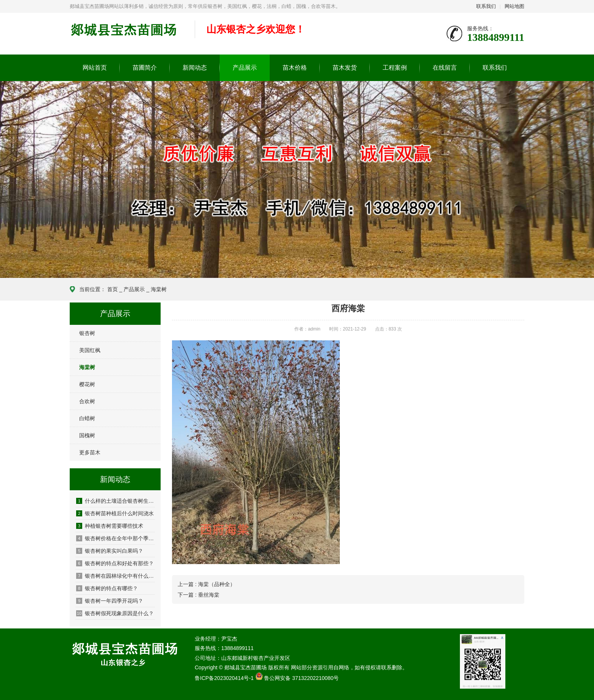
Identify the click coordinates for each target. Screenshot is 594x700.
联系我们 (486, 6)
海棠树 (159, 289)
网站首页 (95, 68)
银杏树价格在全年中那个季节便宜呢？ (116, 538)
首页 (113, 289)
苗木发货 (345, 68)
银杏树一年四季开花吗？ (110, 601)
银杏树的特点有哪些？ (107, 588)
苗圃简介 (145, 68)
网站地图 (514, 6)
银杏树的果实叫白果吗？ (110, 551)
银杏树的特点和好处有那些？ (115, 563)
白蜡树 (87, 418)
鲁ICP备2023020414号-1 (224, 678)
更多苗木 (90, 452)
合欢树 (87, 401)
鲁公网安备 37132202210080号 (301, 678)
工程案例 (395, 68)
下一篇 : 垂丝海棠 (199, 595)
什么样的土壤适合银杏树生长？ (116, 501)
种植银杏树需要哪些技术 (110, 526)
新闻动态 (195, 68)
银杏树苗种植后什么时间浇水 (115, 513)
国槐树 (87, 435)
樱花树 (87, 384)
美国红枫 (90, 350)
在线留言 (445, 68)
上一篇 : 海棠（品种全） (206, 584)
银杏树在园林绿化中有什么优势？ (116, 576)
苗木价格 (295, 68)
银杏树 (87, 333)
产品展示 (245, 68)
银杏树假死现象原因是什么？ (115, 613)
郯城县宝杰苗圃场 (127, 34)
